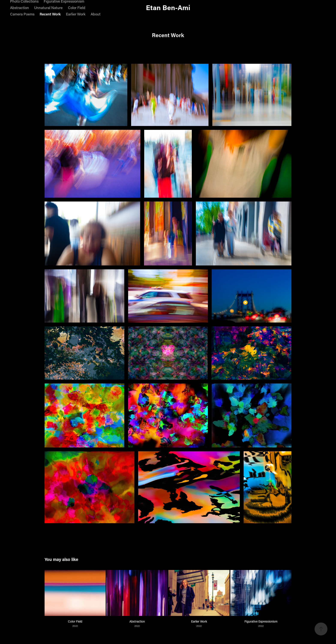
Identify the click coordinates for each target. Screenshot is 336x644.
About (96, 14)
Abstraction (19, 8)
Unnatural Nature (48, 8)
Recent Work (50, 14)
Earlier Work (76, 14)
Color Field (77, 8)
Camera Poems (22, 14)
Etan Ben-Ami (168, 7)
